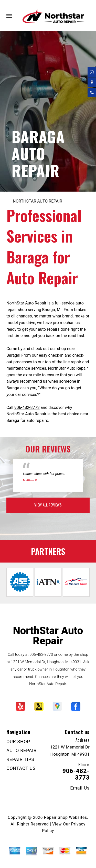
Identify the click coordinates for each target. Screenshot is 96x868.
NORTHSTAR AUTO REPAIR (38, 201)
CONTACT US (21, 768)
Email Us (80, 788)
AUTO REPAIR (22, 750)
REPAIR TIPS (20, 759)
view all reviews (48, 505)
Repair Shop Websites (66, 817)
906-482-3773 (27, 408)
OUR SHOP (18, 742)
